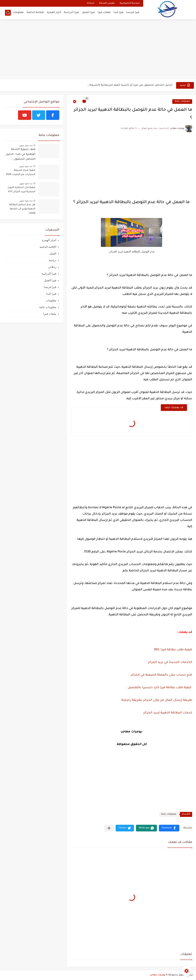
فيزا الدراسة (71, 13)
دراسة (53, 260)
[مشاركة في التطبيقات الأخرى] (109, 828)
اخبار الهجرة (49, 240)
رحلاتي (52, 267)
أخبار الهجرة (54, 13)
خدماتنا (91, 3)
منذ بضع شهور (26, 145)
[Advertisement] (98, 50)
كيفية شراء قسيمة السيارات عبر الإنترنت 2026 (21, 172)
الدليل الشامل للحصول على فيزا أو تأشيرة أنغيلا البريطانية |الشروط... (130, 85)
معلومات (51, 300)
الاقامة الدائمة (48, 247)
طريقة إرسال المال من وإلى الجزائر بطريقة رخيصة (157, 700)
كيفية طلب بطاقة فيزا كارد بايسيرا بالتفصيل (159, 688)
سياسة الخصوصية (130, 3)
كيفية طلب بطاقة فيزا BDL (173, 650)
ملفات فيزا (104, 13)
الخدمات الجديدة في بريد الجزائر (170, 662)
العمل (53, 253)
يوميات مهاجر (158, 975)
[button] (169, 828)
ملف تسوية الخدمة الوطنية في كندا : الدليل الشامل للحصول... (21, 154)
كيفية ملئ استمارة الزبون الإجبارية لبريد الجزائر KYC (21, 190)
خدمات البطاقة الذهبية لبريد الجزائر (167, 713)
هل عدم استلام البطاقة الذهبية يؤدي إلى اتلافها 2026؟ (22, 209)
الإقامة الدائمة (35, 13)
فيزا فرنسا (133, 13)
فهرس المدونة (107, 3)
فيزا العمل (88, 13)
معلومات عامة (15, 13)
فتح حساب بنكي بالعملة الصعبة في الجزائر (161, 675)
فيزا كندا (118, 13)
